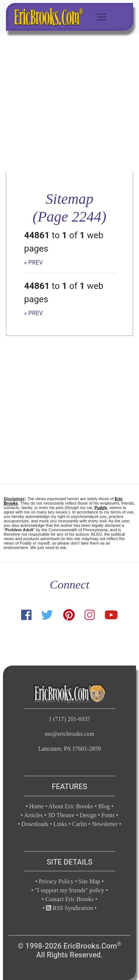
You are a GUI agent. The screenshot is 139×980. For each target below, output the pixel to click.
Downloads (35, 824)
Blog (104, 806)
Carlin (79, 824)
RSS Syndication (69, 908)
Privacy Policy (56, 881)
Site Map (89, 881)
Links (60, 824)
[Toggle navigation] (102, 17)
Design (88, 815)
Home (37, 806)
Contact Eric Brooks (69, 899)
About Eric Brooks (71, 806)
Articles (34, 815)
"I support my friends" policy (69, 890)
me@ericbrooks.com (69, 734)
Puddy (101, 508)
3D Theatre (61, 815)
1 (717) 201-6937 (70, 719)
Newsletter (105, 824)
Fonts (108, 815)
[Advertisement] (69, 103)
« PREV (34, 262)
